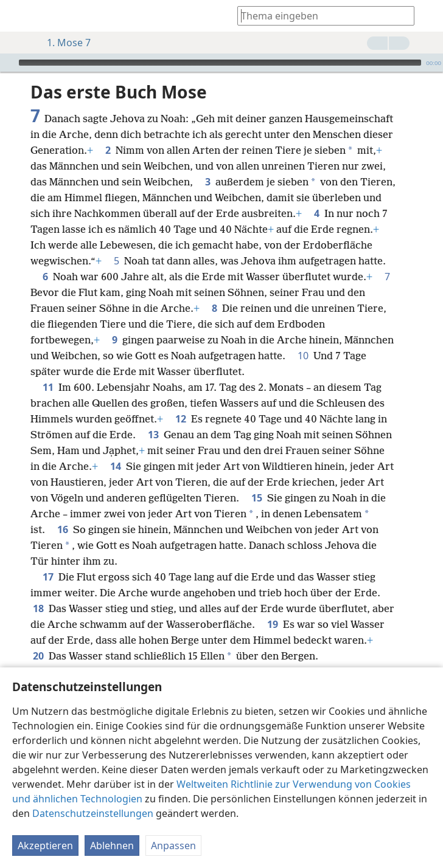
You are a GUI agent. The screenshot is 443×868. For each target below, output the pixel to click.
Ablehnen (112, 846)
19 (273, 624)
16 (63, 529)
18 (38, 608)
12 (181, 419)
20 (38, 656)
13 (153, 435)
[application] (221, 63)
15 (257, 498)
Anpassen (173, 846)
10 (303, 356)
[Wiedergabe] (8, 63)
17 (48, 577)
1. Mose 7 (63, 43)
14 (116, 466)
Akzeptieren (45, 846)
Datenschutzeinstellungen (93, 813)
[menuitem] (18, 16)
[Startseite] (18, 16)
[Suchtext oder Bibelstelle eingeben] (320, 15)
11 (48, 387)
